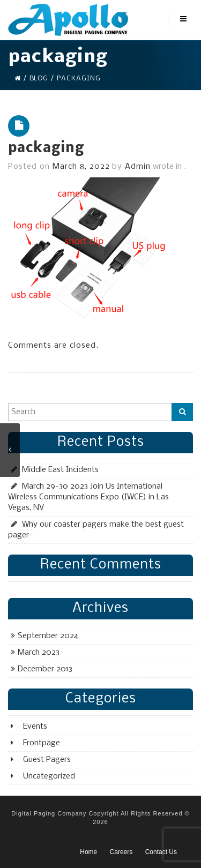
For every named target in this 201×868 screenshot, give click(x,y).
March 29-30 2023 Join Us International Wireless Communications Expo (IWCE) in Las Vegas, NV (88, 497)
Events (35, 727)
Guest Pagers (47, 760)
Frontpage (42, 743)
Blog (39, 78)
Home (88, 852)
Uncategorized (49, 776)
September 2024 (48, 636)
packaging (46, 149)
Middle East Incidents (60, 470)
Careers (121, 852)
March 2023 (39, 653)
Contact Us (161, 852)
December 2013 (45, 669)
